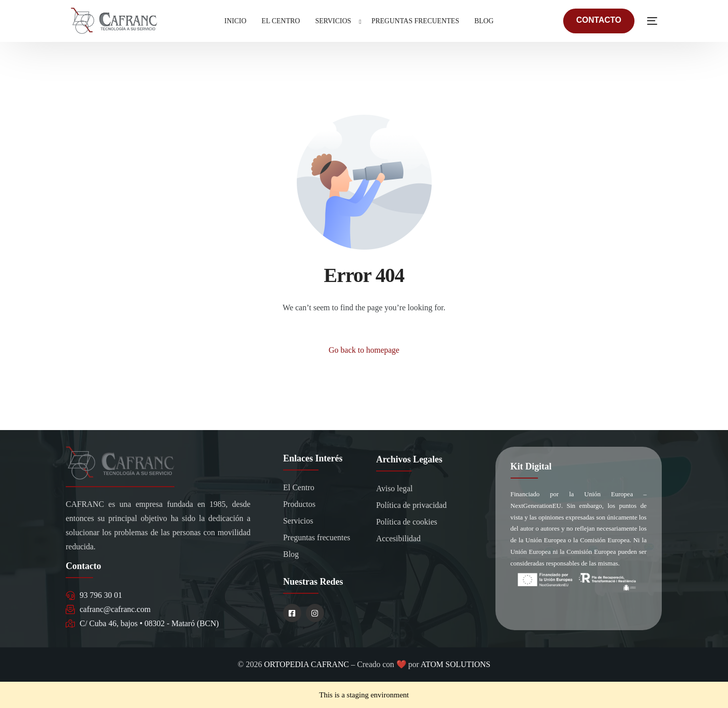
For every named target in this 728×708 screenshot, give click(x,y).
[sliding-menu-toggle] (652, 21)
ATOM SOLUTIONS (456, 664)
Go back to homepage (364, 350)
